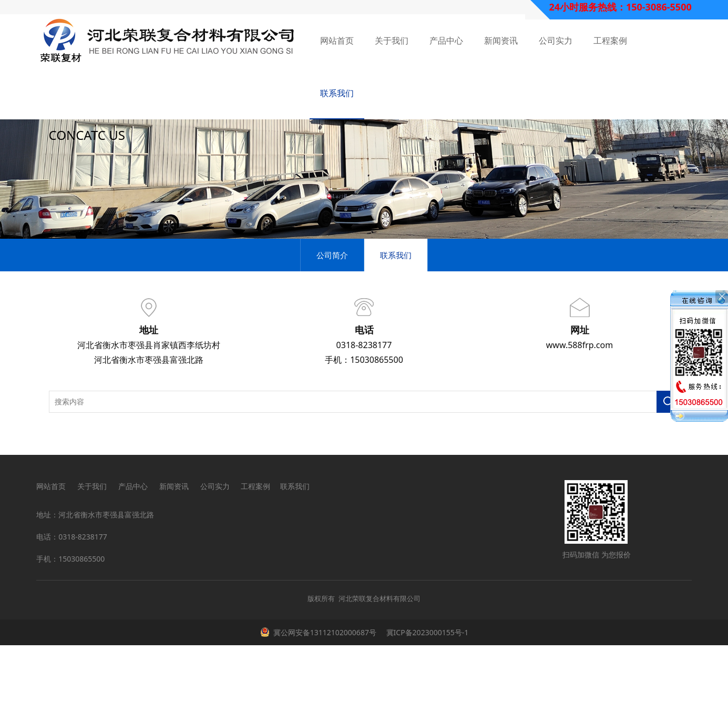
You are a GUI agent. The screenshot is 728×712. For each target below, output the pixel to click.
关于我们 (392, 40)
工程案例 (610, 40)
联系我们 (337, 93)
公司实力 (556, 40)
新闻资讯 (501, 40)
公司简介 (332, 322)
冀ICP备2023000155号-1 (426, 699)
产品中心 (446, 40)
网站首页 (337, 40)
